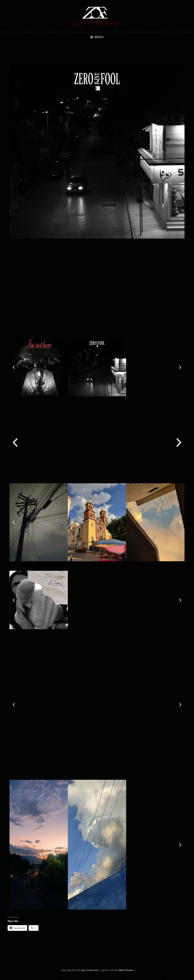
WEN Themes (126, 970)
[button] (14, 367)
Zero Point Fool (90, 970)
